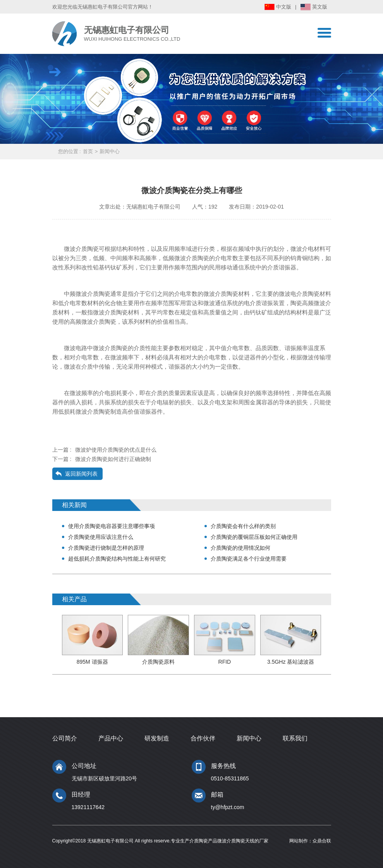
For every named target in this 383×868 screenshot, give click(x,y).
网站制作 (299, 841)
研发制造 (157, 738)
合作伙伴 (203, 738)
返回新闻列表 (81, 474)
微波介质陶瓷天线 (236, 841)
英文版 (320, 7)
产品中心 (111, 738)
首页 (88, 151)
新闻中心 (110, 151)
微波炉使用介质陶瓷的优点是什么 (116, 450)
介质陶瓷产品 (203, 841)
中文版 (284, 7)
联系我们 (295, 738)
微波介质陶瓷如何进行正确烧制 (113, 459)
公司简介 (65, 738)
